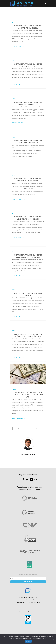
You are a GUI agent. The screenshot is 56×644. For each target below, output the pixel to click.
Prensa (14, 290)
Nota (14, 22)
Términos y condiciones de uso (28, 612)
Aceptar (28, 641)
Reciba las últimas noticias (28, 575)
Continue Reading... (19, 46)
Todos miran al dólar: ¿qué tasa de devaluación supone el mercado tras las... (28, 395)
